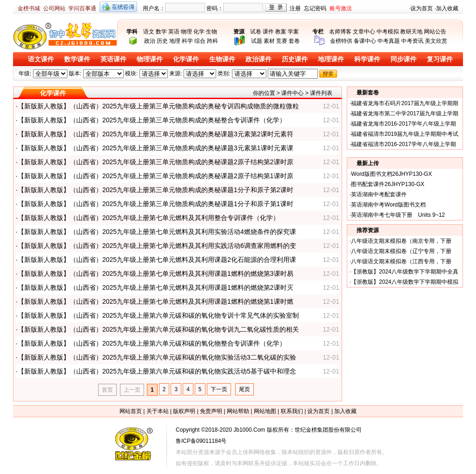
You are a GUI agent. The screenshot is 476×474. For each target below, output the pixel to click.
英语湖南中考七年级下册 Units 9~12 (398, 215)
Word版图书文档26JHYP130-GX (391, 174)
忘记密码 (315, 8)
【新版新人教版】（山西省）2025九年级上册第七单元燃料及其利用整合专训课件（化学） (149, 218)
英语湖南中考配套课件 (379, 194)
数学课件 (77, 59)
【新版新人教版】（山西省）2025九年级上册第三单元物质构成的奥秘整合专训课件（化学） (152, 120)
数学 (161, 32)
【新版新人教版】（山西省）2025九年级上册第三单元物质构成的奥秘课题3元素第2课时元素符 (155, 134)
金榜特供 (341, 41)
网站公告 (435, 32)
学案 (293, 32)
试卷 (256, 32)
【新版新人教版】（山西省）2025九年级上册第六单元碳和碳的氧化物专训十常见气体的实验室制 (158, 315)
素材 (269, 41)
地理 (175, 41)
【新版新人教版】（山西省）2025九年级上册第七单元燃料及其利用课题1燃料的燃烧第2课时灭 (155, 287)
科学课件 (367, 59)
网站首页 (131, 411)
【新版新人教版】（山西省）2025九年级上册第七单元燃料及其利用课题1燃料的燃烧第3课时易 (155, 274)
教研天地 (411, 32)
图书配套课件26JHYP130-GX (387, 184)
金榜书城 (29, 8)
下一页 (219, 389)
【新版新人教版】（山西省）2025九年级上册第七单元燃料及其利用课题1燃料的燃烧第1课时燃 (155, 301)
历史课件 (295, 59)
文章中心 (364, 32)
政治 (150, 41)
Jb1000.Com (249, 430)
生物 (212, 32)
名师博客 (340, 32)
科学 (187, 41)
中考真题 (389, 41)
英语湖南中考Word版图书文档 (388, 205)
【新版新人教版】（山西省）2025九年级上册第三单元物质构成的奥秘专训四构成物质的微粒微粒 (158, 106)
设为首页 (422, 8)
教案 (281, 32)
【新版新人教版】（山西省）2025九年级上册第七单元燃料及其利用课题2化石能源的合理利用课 (157, 260)
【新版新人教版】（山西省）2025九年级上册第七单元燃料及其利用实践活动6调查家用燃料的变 (157, 246)
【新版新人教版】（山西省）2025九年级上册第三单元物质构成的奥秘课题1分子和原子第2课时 (155, 190)
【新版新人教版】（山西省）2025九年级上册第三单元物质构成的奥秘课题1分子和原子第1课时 (155, 204)
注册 (295, 8)
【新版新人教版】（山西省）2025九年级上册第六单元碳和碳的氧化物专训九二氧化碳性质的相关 (158, 329)
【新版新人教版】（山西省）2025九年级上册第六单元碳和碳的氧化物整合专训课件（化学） (152, 343)
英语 (174, 32)
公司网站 (54, 8)
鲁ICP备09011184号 (201, 441)
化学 (199, 32)
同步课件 (403, 59)
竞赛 (282, 41)
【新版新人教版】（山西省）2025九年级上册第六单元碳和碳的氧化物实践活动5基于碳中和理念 (157, 371)
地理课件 (331, 59)
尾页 (245, 389)
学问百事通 (82, 8)
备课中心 (365, 41)
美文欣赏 (436, 41)
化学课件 (186, 59)
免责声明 (211, 411)
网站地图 (265, 411)
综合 (200, 41)
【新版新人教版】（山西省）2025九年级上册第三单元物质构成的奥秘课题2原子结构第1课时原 (155, 176)
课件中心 (292, 93)
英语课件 (113, 59)
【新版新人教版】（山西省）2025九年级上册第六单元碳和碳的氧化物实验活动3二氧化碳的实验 (157, 357)
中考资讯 (412, 41)
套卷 (294, 41)
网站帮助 (238, 411)
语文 (149, 32)
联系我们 (292, 411)
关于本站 (158, 411)
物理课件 (150, 59)
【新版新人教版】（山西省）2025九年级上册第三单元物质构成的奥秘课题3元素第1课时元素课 (155, 148)
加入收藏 (447, 8)
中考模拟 (388, 32)
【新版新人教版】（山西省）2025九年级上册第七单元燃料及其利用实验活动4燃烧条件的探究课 (157, 232)
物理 (186, 32)
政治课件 (258, 59)
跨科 (212, 41)
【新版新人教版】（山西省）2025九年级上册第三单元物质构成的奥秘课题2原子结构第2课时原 (155, 162)
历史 (162, 41)
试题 (257, 41)
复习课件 (440, 59)
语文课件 (41, 59)
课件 (268, 32)
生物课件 (222, 59)
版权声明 (184, 411)
